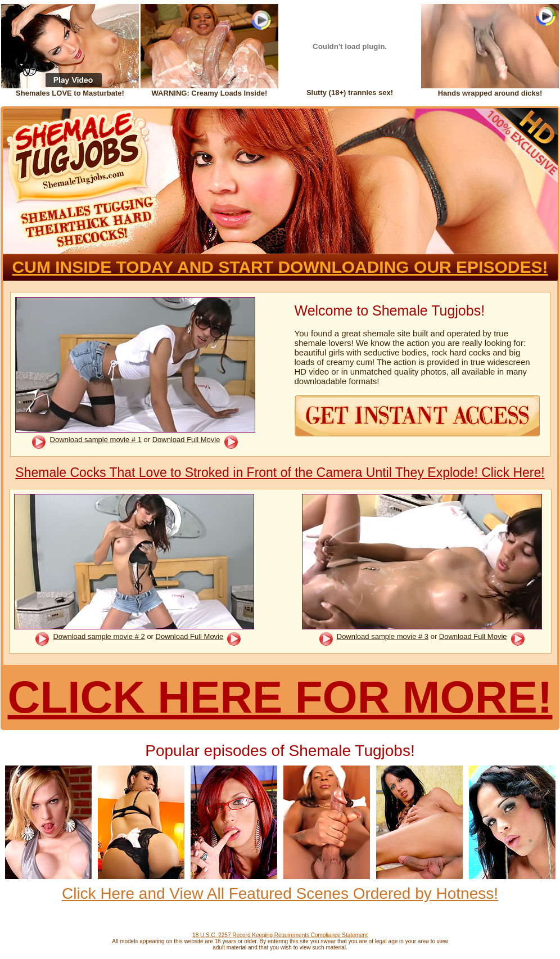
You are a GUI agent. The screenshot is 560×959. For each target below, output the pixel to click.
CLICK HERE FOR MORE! (280, 697)
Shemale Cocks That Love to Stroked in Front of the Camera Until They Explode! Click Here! (280, 472)
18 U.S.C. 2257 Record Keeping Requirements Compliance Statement (280, 935)
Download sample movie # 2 (99, 636)
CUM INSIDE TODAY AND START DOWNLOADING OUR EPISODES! (280, 267)
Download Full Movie (186, 440)
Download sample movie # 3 (383, 636)
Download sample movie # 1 (96, 440)
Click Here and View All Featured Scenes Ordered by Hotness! (280, 893)
